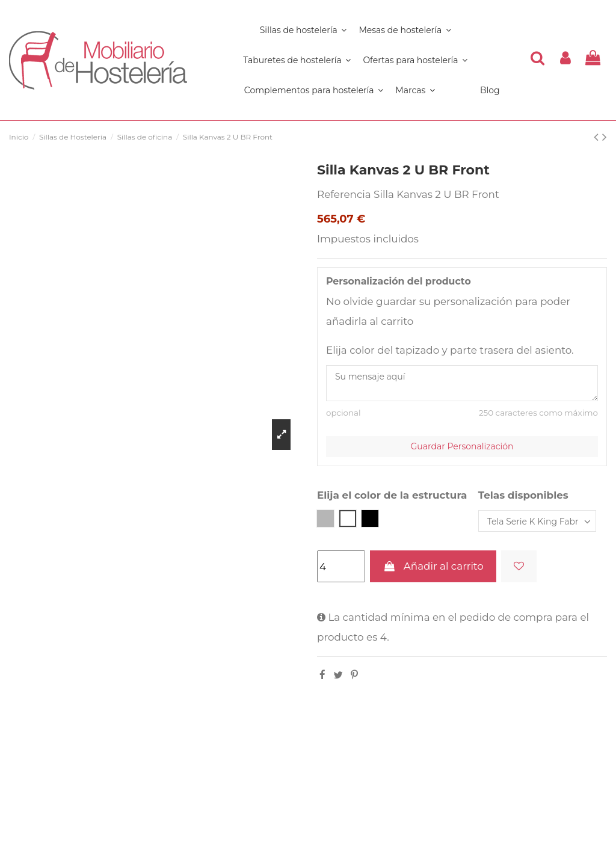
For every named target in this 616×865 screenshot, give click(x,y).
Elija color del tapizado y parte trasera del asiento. (450, 350)
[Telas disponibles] (537, 521)
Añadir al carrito (433, 566)
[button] (314, 90)
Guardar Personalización (462, 446)
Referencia (344, 194)
